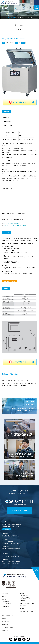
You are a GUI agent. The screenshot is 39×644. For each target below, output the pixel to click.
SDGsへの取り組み (25, 597)
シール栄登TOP (6, 18)
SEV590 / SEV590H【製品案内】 (12, 223)
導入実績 (4, 618)
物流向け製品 (6, 607)
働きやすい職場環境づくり (8, 615)
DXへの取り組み (24, 595)
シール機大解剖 (23, 608)
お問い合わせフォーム (9, 281)
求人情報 (23, 601)
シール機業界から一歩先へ (8, 628)
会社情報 (7, 529)
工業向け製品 (6, 605)
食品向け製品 (6, 602)
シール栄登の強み (6, 593)
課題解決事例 (5, 625)
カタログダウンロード (20, 102)
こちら (11, 386)
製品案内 (13, 18)
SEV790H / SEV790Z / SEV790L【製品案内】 (15, 226)
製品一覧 (4, 600)
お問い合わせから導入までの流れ (27, 611)
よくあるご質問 (5, 621)
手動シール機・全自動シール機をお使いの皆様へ (27, 604)
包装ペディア (5, 631)
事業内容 (4, 596)
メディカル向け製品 (7, 603)
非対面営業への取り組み (26, 599)
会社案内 (22, 593)
